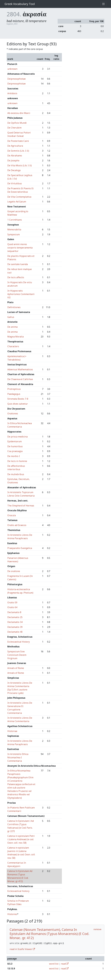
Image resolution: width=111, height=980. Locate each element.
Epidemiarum (15, 441)
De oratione (14, 571)
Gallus (11, 317)
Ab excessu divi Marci (19, 113)
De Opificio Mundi (17, 123)
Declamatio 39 (15, 627)
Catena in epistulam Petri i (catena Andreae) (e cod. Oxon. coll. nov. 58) (21, 839)
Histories (12, 914)
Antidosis (12, 93)
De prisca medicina (17, 437)
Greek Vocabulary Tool (20, 4)
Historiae (12, 731)
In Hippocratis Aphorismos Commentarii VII (21, 294)
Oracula (12, 515)
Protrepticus (14, 389)
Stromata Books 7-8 (18, 399)
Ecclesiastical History (19, 642)
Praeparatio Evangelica (20, 548)
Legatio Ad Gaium (17, 202)
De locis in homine (17, 461)
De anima (12, 327)
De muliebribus (16, 474)
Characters (13, 346)
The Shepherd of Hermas (21, 506)
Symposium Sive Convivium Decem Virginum (17, 655)
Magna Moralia (16, 337)
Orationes (13, 414)
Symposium (14, 234)
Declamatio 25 (15, 617)
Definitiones (14, 307)
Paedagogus (14, 394)
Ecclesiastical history (18, 891)
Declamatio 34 (15, 622)
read (65, 963)
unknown (12, 69)
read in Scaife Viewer (22, 949)
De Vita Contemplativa (19, 197)
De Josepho (13, 161)
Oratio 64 (12, 607)
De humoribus (15, 446)
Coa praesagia (15, 451)
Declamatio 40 (15, 632)
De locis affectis (16, 277)
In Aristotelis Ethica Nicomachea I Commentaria (18, 757)
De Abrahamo (15, 156)
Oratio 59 (12, 602)
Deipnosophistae (16, 79)
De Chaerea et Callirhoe (20, 379)
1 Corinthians (15, 220)
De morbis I (14, 456)
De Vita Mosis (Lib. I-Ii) (20, 165)
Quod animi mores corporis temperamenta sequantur (20, 248)
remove (97, 929)
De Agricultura (15, 146)
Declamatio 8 (14, 612)
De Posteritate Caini (18, 141)
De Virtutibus (15, 183)
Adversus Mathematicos (20, 369)
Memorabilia (14, 229)
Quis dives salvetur (18, 404)
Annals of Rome (16, 668)
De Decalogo (14, 170)
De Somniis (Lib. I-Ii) (18, 151)
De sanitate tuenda (18, 264)
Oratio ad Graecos (17, 525)
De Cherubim (14, 128)
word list (54, 963)
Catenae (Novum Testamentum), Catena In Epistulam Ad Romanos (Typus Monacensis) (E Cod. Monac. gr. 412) (49, 934)
